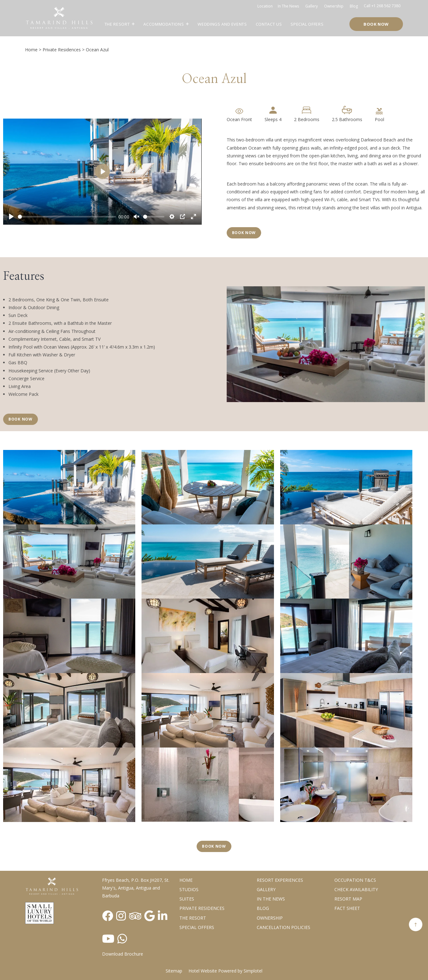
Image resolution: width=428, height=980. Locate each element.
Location (265, 6)
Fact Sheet (347, 908)
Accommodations (164, 24)
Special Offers (307, 24)
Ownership (334, 6)
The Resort (117, 24)
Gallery (312, 6)
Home (31, 50)
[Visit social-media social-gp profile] (150, 916)
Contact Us (269, 24)
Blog (354, 6)
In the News (271, 899)
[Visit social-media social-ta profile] (135, 916)
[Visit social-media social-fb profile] (108, 916)
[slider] (67, 217)
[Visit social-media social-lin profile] (163, 916)
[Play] (11, 217)
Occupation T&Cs (355, 880)
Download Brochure (123, 954)
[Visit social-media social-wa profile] (122, 939)
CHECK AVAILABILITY (356, 889)
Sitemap (174, 971)
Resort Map (348, 899)
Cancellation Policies (284, 927)
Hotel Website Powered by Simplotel (225, 971)
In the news (288, 6)
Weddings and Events (222, 24)
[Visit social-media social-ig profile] (121, 916)
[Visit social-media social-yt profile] (108, 939)
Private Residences (62, 50)
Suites (187, 899)
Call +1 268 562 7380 (382, 6)
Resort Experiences (280, 880)
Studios (189, 889)
